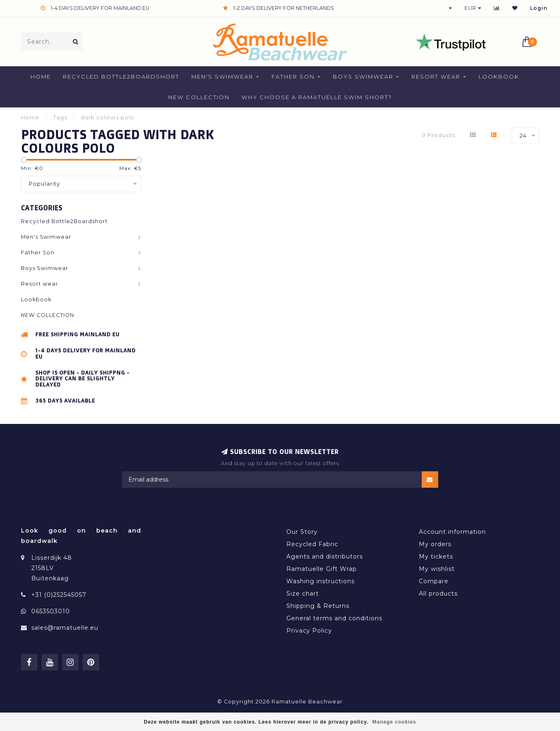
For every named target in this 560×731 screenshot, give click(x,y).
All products (438, 594)
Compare (434, 581)
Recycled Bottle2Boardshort (121, 77)
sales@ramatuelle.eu (65, 628)
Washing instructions (321, 581)
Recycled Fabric (312, 544)
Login (539, 8)
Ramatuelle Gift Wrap (322, 569)
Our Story (302, 532)
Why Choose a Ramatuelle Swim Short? (317, 97)
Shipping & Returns (318, 606)
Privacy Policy (309, 631)
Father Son (293, 77)
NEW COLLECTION (199, 97)
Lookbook (499, 77)
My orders (435, 544)
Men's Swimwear (222, 77)
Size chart (303, 594)
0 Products (438, 135)
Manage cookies (394, 722)
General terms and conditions (334, 618)
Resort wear (436, 77)
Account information (452, 532)
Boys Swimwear (363, 77)
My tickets (436, 556)
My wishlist (437, 569)
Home (41, 77)
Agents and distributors (325, 556)
